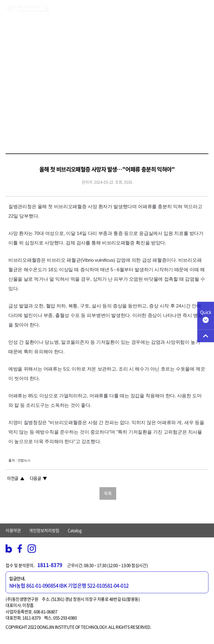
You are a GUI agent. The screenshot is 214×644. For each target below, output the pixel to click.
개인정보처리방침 (44, 530)
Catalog (75, 530)
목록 (108, 493)
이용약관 (13, 530)
